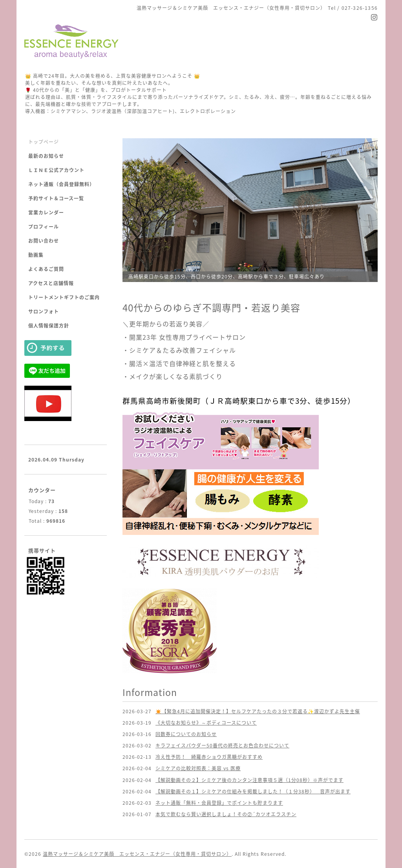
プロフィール (44, 227)
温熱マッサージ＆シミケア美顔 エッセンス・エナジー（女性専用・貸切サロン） (137, 854)
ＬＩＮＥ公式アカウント (56, 170)
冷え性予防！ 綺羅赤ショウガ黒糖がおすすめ (209, 757)
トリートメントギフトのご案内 (64, 297)
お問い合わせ (44, 241)
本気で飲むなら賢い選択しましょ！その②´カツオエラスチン (226, 814)
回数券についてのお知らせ (186, 734)
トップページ (44, 142)
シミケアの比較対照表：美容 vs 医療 (198, 768)
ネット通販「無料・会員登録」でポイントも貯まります (219, 803)
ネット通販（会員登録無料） (61, 184)
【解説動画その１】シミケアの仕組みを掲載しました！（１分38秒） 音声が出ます (253, 791)
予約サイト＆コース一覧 (56, 198)
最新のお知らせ (46, 156)
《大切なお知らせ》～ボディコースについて (206, 723)
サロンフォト (44, 311)
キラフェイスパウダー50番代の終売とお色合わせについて (222, 745)
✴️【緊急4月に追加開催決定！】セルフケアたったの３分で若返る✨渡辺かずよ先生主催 (258, 711)
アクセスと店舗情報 (51, 283)
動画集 (36, 255)
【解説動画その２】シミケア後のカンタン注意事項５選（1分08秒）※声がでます (249, 780)
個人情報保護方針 (49, 326)
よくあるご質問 (46, 269)
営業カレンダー (46, 212)
